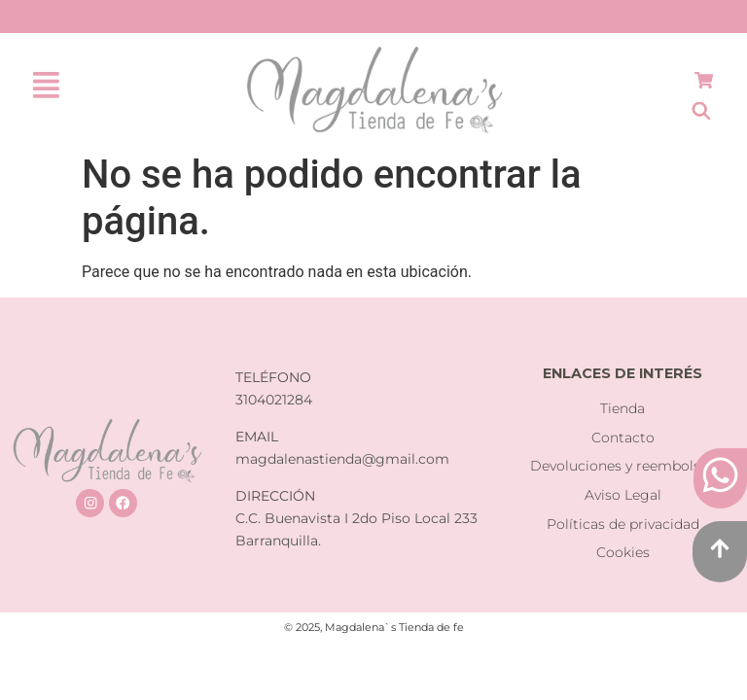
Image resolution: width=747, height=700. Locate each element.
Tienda (622, 408)
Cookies (623, 552)
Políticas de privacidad (623, 524)
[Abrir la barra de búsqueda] (701, 111)
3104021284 (274, 400)
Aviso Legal (623, 495)
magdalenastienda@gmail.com (342, 459)
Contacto (623, 437)
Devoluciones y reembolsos (623, 466)
